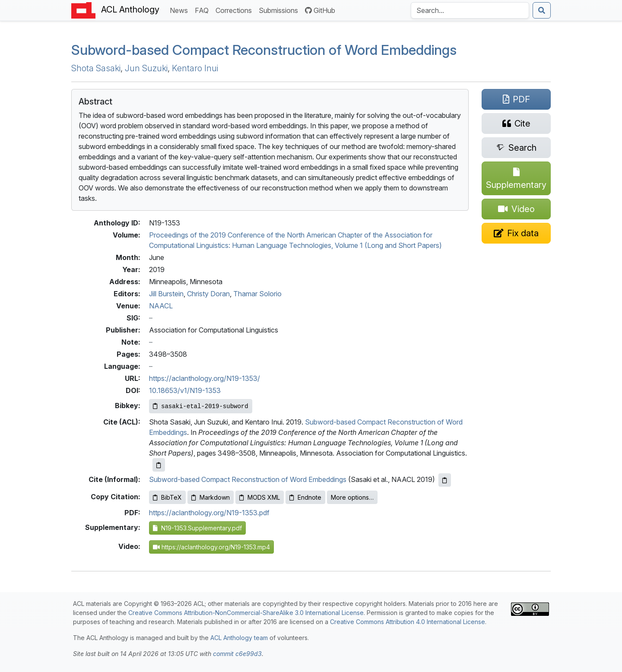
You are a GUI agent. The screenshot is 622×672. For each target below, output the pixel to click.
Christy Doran (208, 294)
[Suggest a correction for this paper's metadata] (516, 233)
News (181, 10)
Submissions (280, 10)
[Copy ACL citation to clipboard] (159, 465)
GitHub (320, 10)
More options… (352, 497)
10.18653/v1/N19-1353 (185, 390)
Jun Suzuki (146, 68)
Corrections (235, 10)
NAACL (161, 306)
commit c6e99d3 (237, 654)
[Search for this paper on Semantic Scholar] (516, 148)
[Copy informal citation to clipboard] (445, 480)
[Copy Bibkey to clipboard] (201, 406)
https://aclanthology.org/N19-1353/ (205, 378)
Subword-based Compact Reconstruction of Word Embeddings (248, 479)
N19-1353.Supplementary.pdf (197, 528)
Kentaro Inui (195, 68)
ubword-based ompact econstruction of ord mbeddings (264, 50)
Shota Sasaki (96, 68)
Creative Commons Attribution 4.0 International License (408, 622)
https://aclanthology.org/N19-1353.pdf (209, 513)
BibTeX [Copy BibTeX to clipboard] (167, 497)
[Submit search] (542, 10)
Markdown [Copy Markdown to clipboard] (211, 497)
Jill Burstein (166, 294)
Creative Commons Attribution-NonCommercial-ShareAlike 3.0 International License (246, 613)
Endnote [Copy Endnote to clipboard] (305, 497)
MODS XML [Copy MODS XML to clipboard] (260, 497)
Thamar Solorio (257, 294)
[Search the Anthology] (470, 10)
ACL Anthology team (239, 638)
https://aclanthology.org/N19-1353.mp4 (211, 547)
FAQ (203, 10)
